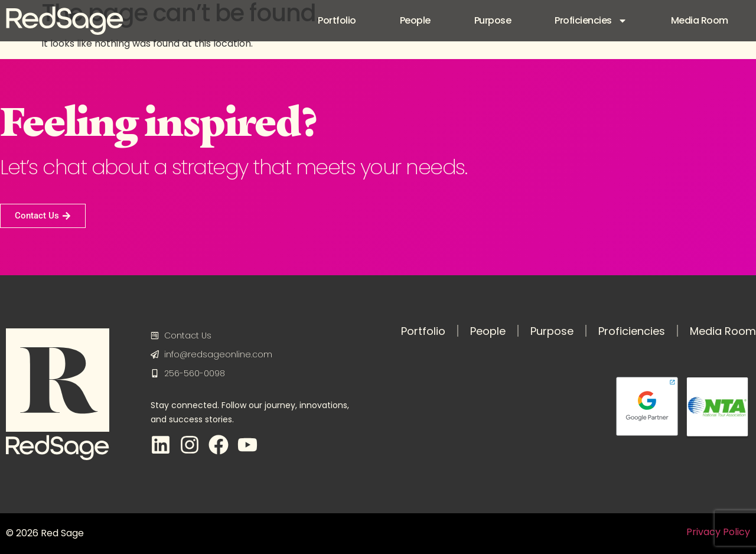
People (415, 20)
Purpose (493, 20)
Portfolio (337, 20)
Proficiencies (591, 21)
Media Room (700, 20)
